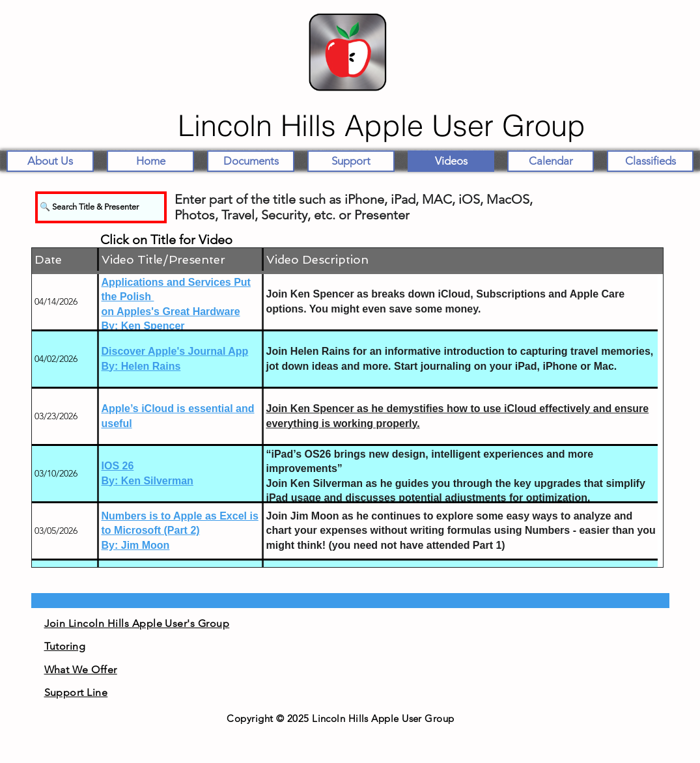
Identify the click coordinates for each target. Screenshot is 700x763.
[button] (251, 161)
